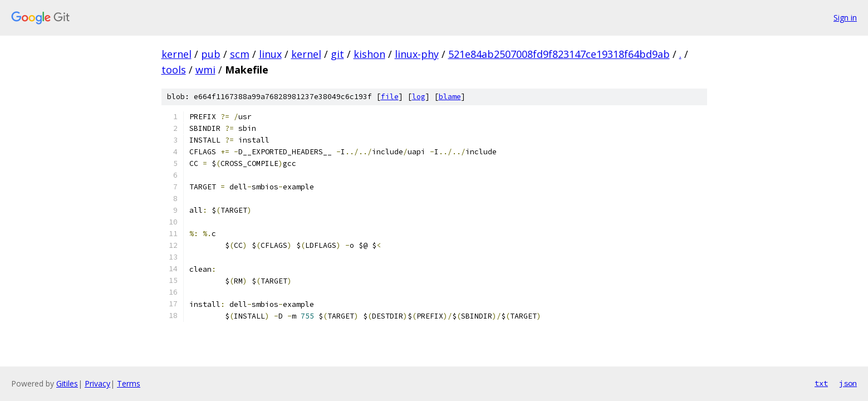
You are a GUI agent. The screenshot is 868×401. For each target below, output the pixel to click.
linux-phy (417, 54)
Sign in (845, 18)
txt (821, 383)
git (337, 54)
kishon (369, 54)
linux (270, 54)
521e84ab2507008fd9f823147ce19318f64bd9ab (559, 54)
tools (174, 70)
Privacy (97, 383)
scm (240, 54)
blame (450, 97)
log (419, 97)
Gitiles (67, 383)
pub (211, 54)
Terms (129, 383)
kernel (176, 54)
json (848, 383)
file (390, 97)
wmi (205, 70)
